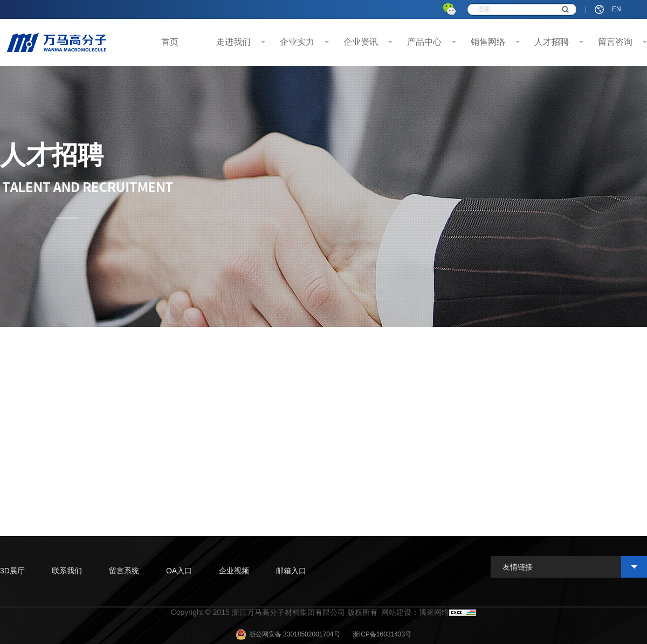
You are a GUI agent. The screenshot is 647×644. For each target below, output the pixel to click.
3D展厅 (12, 571)
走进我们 (233, 42)
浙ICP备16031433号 (382, 634)
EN (617, 9)
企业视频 (234, 571)
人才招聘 (552, 42)
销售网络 (488, 42)
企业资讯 (361, 42)
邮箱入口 (291, 571)
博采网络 (434, 612)
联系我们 (67, 571)
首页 (170, 42)
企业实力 (297, 42)
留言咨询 (615, 42)
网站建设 (396, 612)
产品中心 (424, 42)
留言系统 (124, 571)
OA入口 (179, 571)
